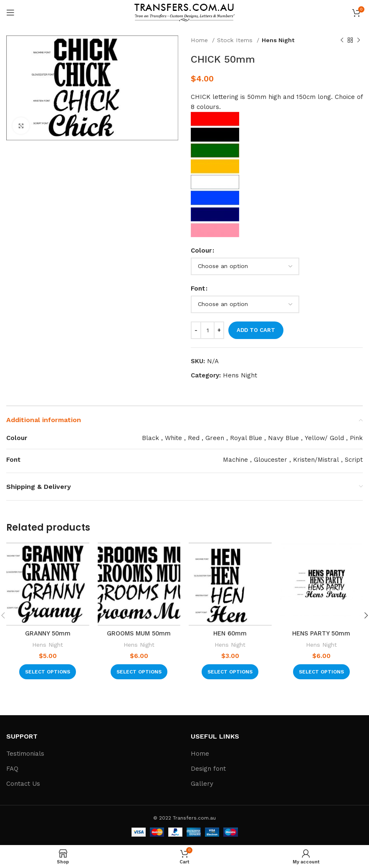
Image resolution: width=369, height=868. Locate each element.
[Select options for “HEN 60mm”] (230, 672)
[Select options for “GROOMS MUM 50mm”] (139, 672)
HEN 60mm (230, 633)
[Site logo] (184, 12)
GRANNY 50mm (48, 633)
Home (200, 40)
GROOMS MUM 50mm (139, 633)
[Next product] (359, 40)
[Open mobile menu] (10, 13)
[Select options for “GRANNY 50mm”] (48, 672)
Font (198, 288)
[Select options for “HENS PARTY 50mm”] (321, 672)
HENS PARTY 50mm (321, 633)
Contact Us (23, 784)
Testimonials (25, 754)
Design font (208, 769)
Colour (201, 251)
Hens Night (278, 40)
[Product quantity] (207, 330)
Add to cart (256, 330)
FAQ (12, 769)
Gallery (202, 784)
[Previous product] (342, 40)
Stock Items (236, 40)
